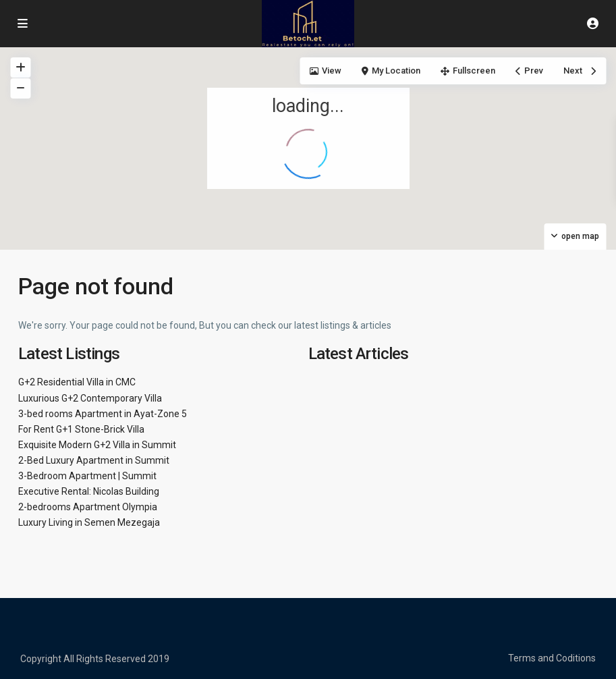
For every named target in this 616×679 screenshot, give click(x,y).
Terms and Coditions (552, 658)
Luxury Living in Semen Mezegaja (89, 522)
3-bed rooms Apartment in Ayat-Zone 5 (103, 414)
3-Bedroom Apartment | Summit (87, 476)
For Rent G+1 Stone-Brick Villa (81, 429)
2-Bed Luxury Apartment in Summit (94, 460)
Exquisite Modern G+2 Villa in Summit (97, 445)
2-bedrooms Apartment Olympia (88, 507)
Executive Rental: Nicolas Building (89, 491)
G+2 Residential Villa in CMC (77, 382)
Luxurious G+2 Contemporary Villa (90, 398)
